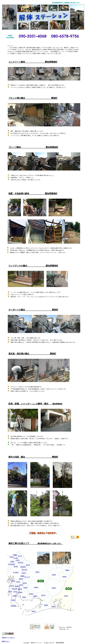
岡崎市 (36, 587)
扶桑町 (15, 555)
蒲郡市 (35, 596)
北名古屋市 (11, 564)
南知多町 (13, 606)
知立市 (25, 583)
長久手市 (25, 570)
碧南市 (20, 592)
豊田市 (38, 572)
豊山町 (16, 566)
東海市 (13, 581)
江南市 (12, 557)
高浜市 (20, 589)
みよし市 (27, 577)
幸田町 (31, 594)
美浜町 (13, 600)
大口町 (16, 558)
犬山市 (20, 556)
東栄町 (64, 577)
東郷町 (22, 576)
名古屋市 (16, 572)
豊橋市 (46, 605)
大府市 (18, 582)
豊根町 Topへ (6, 641)
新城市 (54, 588)
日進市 (24, 573)
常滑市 (10, 591)
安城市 (25, 588)
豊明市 (21, 579)
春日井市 (20, 563)
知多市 (12, 586)
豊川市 (43, 595)
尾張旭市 (23, 567)
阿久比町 (15, 589)
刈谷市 (21, 585)
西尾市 (24, 597)
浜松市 (66, 596)
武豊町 (15, 596)
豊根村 (67, 570)
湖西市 (54, 607)
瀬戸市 (28, 565)
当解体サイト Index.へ (8, 638)
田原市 (34, 611)
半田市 (15, 592)
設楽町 (54, 575)
